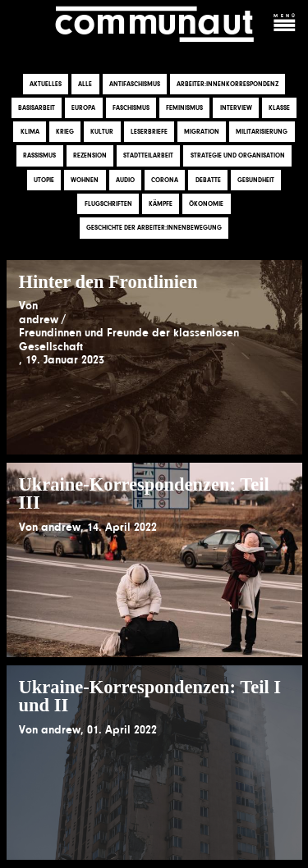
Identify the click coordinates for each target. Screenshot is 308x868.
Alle (85, 84)
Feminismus (184, 108)
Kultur (102, 132)
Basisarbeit (37, 108)
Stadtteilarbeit (148, 156)
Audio (125, 180)
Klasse (279, 108)
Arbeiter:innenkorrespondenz (228, 84)
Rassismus (39, 156)
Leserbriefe (149, 132)
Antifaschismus (135, 84)
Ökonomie (206, 204)
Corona (165, 180)
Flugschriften (108, 204)
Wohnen (85, 180)
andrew (39, 320)
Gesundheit (256, 180)
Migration (202, 132)
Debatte (208, 180)
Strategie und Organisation (238, 156)
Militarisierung (262, 132)
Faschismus (131, 108)
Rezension (90, 156)
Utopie (44, 180)
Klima (30, 132)
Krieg (65, 132)
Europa (83, 108)
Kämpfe (161, 204)
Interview (236, 108)
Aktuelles (46, 84)
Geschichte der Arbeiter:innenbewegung (154, 228)
